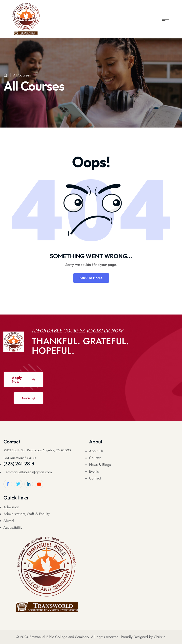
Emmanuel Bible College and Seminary (59, 637)
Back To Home (91, 278)
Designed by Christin (149, 637)
